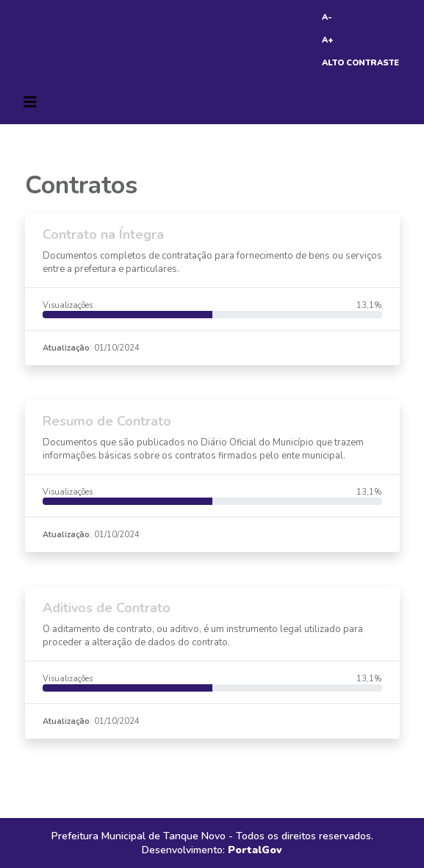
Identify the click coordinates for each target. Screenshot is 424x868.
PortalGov (255, 850)
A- (327, 17)
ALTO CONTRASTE (360, 63)
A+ (328, 40)
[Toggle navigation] (30, 102)
